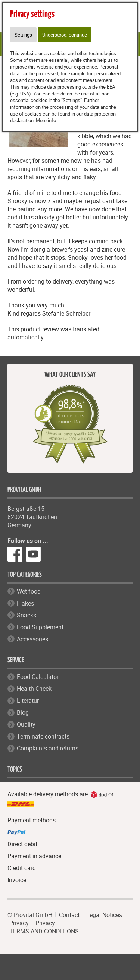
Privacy (19, 923)
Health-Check (34, 689)
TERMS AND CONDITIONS (44, 931)
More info (46, 120)
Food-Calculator (38, 677)
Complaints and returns (48, 748)
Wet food (29, 591)
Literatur (28, 701)
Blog (23, 712)
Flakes (25, 603)
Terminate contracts (43, 736)
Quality (26, 724)
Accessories (32, 639)
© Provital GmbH (30, 915)
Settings (23, 35)
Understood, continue (65, 35)
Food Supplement (40, 627)
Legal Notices (104, 915)
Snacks (27, 615)
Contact (69, 915)
